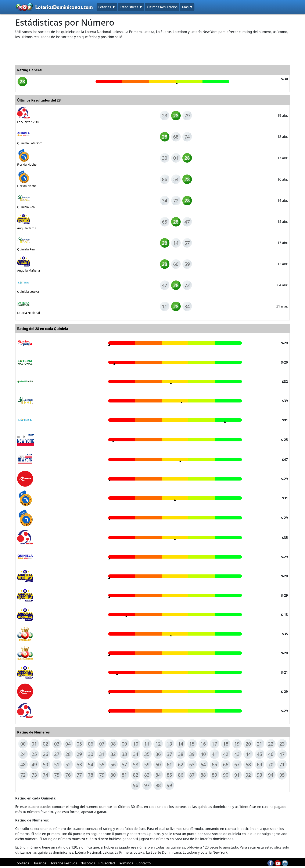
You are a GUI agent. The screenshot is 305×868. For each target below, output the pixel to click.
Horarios (39, 863)
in (285, 863)
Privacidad (107, 863)
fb (270, 863)
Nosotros (88, 863)
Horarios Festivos (63, 863)
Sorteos (23, 863)
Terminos (126, 863)
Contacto (144, 863)
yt (278, 863)
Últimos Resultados (162, 7)
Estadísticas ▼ (131, 7)
